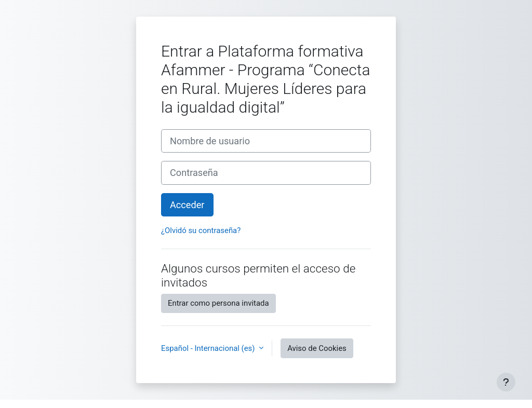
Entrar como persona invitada (218, 303)
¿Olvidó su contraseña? (201, 230)
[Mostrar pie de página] (506, 382)
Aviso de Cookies (317, 348)
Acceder (187, 205)
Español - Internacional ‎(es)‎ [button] (209, 348)
